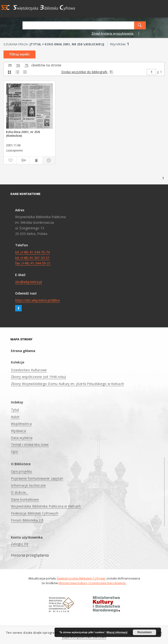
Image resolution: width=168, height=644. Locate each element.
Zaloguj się (20, 544)
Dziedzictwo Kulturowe (29, 370)
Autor (15, 417)
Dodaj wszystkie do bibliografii (88, 72)
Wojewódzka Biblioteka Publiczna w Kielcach (46, 506)
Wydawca (18, 431)
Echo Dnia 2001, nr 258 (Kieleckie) (23, 134)
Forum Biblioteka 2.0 (27, 520)
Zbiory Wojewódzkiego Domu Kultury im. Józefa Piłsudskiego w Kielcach (67, 384)
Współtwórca (21, 424)
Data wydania (22, 438)
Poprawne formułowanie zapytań (37, 478)
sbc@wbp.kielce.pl (29, 282)
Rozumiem (145, 632)
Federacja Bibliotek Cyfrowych (35, 513)
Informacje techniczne (28, 485)
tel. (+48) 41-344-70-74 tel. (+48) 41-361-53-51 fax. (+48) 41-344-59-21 (33, 258)
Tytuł (15, 410)
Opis (14, 452)
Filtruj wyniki (19, 54)
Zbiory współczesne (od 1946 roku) (38, 377)
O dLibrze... (20, 492)
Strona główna (23, 351)
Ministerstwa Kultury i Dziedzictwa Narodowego (92, 583)
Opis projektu (21, 471)
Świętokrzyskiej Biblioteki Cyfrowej (81, 578)
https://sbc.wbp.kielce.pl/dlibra (37, 300)
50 (18, 65)
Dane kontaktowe (25, 499)
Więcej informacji (117, 632)
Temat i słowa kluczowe (30, 444)
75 (27, 65)
